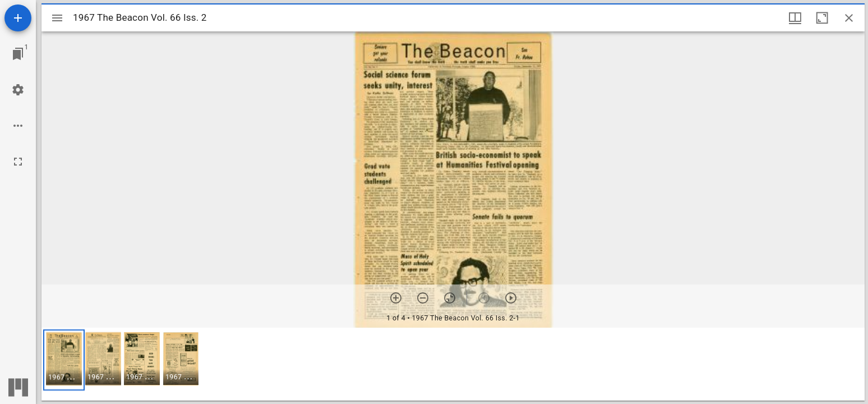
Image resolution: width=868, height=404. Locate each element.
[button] (64, 360)
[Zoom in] (396, 298)
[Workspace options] (18, 126)
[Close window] (849, 18)
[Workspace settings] (18, 90)
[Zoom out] (423, 298)
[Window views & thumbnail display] (795, 18)
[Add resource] (18, 18)
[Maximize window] (822, 18)
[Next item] (511, 298)
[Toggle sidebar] (57, 18)
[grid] (453, 364)
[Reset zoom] (450, 298)
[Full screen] (18, 162)
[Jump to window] (18, 54)
